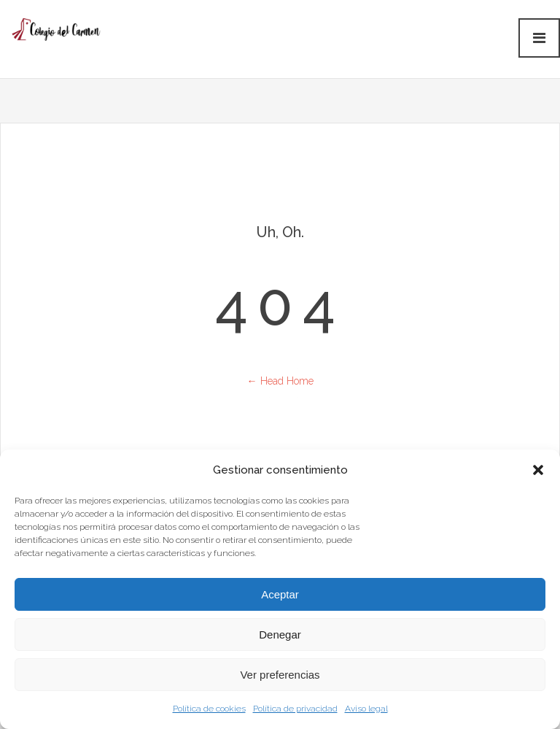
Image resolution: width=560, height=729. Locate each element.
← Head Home (280, 381)
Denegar (280, 634)
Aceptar (280, 594)
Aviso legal (366, 709)
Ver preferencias (280, 675)
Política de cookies (209, 709)
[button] (538, 470)
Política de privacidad (295, 709)
